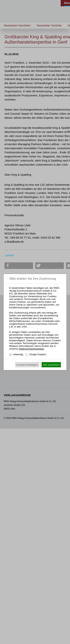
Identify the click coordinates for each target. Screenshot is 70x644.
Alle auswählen (51, 365)
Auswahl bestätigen (27, 365)
